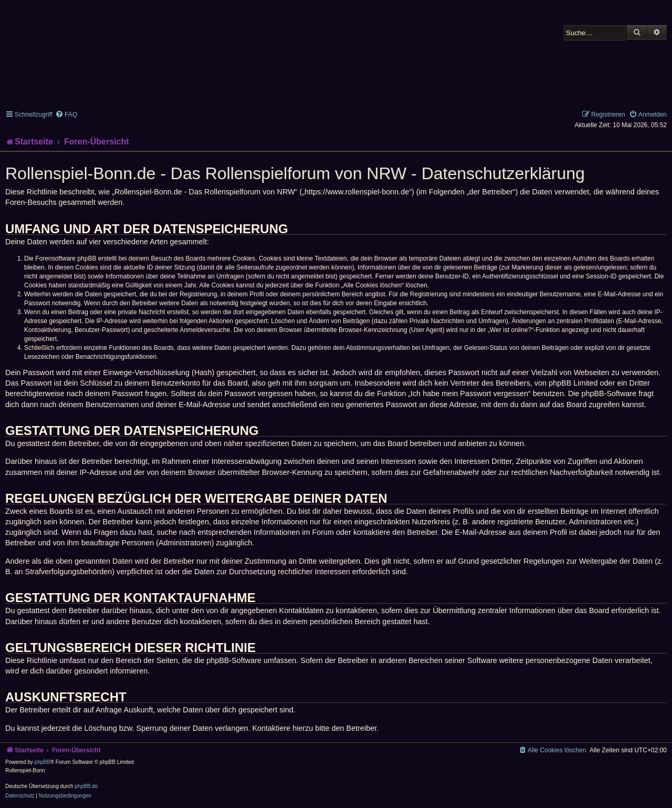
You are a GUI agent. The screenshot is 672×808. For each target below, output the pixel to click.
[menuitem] (66, 115)
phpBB (43, 762)
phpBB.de (86, 786)
